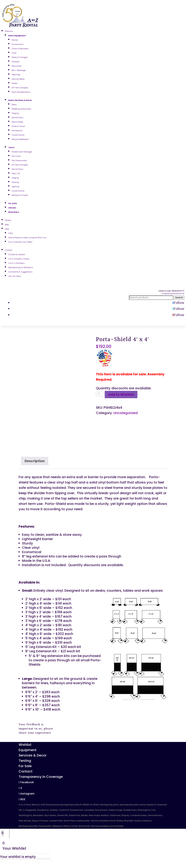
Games (15, 40)
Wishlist (25, 745)
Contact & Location (17, 254)
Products (9, 31)
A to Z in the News (16, 263)
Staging (15, 113)
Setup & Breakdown (20, 139)
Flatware (15, 62)
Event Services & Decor (20, 100)
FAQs (11, 233)
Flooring (15, 182)
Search (179, 298)
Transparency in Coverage (41, 777)
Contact (9, 250)
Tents (11, 147)
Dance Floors (17, 118)
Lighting (15, 186)
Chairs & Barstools (20, 49)
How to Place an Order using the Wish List (27, 238)
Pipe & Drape (17, 122)
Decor (14, 105)
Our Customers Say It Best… (21, 242)
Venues (12, 208)
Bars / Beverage (19, 70)
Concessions (18, 44)
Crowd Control (18, 135)
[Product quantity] (100, 394)
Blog (7, 225)
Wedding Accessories (21, 109)
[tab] (35, 461)
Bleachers (14, 212)
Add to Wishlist (121, 395)
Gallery (8, 220)
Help (7, 229)
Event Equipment (17, 36)
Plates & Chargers (20, 57)
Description (35, 461)
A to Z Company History (19, 259)
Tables (15, 83)
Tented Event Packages (22, 152)
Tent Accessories (19, 160)
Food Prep (16, 75)
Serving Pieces (18, 79)
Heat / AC (16, 173)
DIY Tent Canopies (20, 88)
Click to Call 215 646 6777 (171, 291)
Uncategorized (126, 413)
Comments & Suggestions (20, 272)
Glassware (16, 66)
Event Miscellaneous (21, 92)
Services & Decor (33, 755)
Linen (14, 53)
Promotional (17, 131)
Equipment (28, 750)
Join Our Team (15, 276)
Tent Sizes (16, 156)
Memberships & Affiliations (21, 267)
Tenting (25, 761)
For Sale (13, 203)
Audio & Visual (18, 126)
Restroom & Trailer (20, 195)
